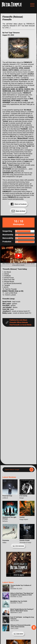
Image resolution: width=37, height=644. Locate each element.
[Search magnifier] (31, 470)
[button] (19, 256)
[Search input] (17, 470)
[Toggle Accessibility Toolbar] (34, 627)
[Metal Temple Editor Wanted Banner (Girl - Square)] (19, 576)
